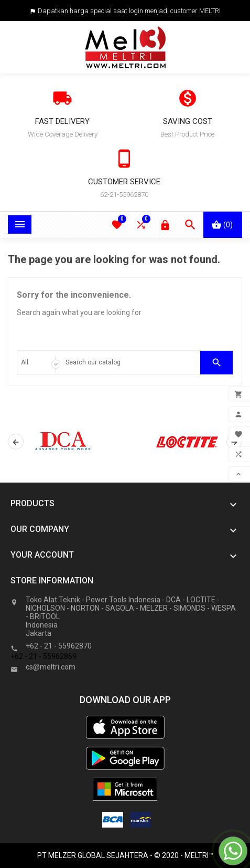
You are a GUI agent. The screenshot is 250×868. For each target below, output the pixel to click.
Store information (52, 581)
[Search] (130, 363)
